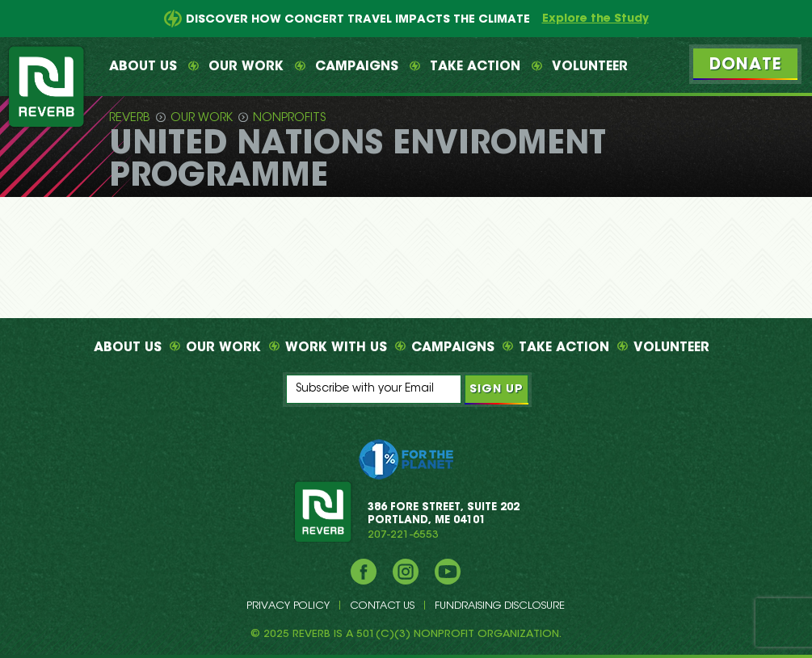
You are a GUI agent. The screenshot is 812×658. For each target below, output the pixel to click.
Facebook (364, 572)
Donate (745, 65)
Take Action (475, 67)
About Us (143, 67)
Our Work (246, 67)
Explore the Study (595, 19)
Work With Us (336, 348)
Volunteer (590, 67)
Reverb (130, 118)
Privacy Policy (288, 606)
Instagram (406, 572)
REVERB (323, 511)
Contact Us (382, 606)
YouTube (448, 572)
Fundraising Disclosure (500, 606)
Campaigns (357, 67)
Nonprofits (290, 118)
